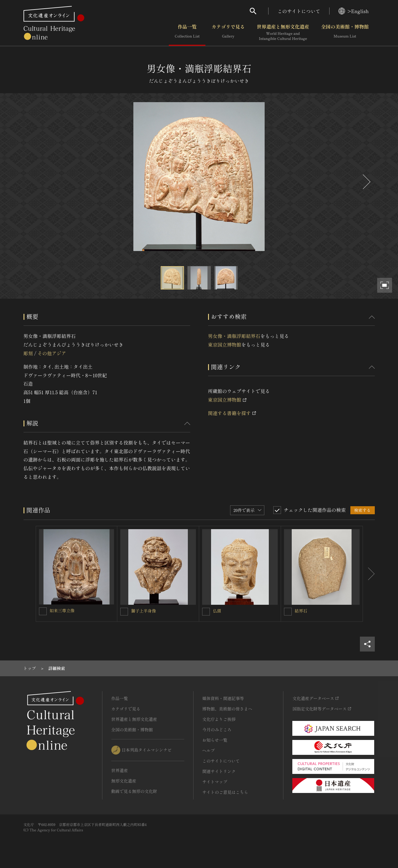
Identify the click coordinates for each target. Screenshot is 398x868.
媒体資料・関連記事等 (223, 698)
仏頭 (217, 611)
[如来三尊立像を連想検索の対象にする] (43, 611)
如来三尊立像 (62, 610)
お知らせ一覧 (215, 740)
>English (353, 11)
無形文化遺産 (124, 781)
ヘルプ (209, 750)
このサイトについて (299, 11)
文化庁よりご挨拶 (219, 719)
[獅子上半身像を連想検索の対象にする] (124, 612)
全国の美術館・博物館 (345, 32)
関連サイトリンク (219, 771)
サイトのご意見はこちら (225, 792)
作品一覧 (187, 32)
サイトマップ (215, 782)
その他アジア (52, 353)
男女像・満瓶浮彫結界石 (234, 336)
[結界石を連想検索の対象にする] (288, 612)
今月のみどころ (217, 730)
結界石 (301, 611)
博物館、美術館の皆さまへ (227, 709)
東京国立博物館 (225, 345)
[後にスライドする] (366, 182)
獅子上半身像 (143, 611)
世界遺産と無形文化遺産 (283, 32)
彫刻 (28, 353)
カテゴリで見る (228, 32)
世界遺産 (120, 770)
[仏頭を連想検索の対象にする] (206, 612)
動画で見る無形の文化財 (134, 791)
